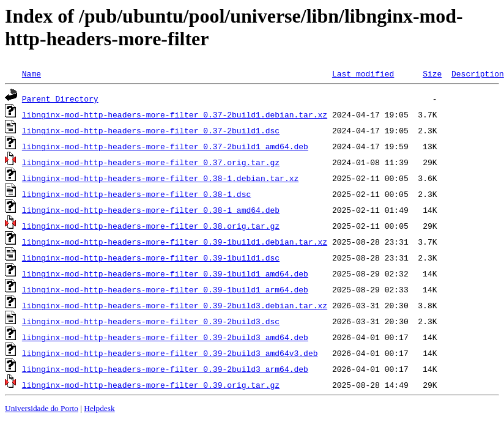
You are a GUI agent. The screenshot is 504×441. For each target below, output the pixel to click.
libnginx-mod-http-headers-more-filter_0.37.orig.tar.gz (151, 162)
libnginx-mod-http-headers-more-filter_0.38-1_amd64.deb (151, 210)
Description (478, 73)
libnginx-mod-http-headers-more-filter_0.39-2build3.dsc (151, 321)
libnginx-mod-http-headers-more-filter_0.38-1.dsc (136, 194)
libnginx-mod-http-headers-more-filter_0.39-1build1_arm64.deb (165, 289)
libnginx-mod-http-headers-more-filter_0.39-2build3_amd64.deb (165, 337)
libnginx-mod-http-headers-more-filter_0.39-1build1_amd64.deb (165, 273)
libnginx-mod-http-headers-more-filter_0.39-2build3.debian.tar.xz (175, 305)
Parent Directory (60, 98)
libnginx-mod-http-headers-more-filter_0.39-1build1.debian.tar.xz (175, 242)
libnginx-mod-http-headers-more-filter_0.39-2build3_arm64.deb (165, 369)
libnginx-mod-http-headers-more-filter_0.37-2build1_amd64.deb (165, 146)
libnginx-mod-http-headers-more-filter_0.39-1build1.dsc (151, 258)
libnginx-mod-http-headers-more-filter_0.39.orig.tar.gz (151, 385)
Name (31, 73)
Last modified (363, 73)
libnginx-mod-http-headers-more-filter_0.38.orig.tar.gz (151, 226)
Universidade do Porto (42, 408)
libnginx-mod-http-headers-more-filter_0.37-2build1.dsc (151, 130)
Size (432, 73)
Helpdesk (99, 408)
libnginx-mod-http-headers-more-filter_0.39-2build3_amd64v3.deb (170, 353)
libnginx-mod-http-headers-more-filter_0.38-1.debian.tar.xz (160, 178)
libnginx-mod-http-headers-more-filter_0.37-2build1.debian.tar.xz (175, 114)
